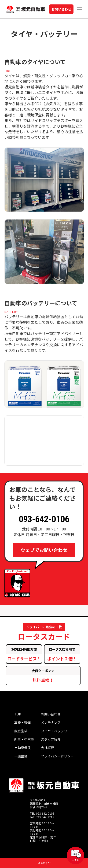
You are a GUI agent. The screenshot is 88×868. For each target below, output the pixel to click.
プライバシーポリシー (57, 756)
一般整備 (21, 756)
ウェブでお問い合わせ (44, 550)
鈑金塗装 (21, 731)
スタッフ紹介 (51, 739)
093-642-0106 (44, 519)
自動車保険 (22, 748)
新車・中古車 (24, 739)
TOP (18, 714)
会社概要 (48, 748)
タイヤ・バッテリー (56, 731)
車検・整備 (22, 722)
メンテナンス (51, 722)
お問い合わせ (61, 9)
